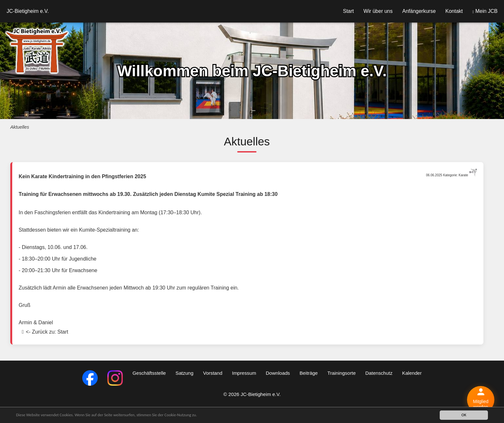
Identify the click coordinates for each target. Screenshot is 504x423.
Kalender (412, 373)
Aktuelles (20, 127)
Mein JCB (485, 11)
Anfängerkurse (419, 11)
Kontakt (454, 11)
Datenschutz (379, 373)
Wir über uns (378, 11)
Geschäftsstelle (149, 373)
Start (348, 11)
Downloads (278, 373)
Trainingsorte (342, 373)
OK (464, 415)
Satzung (184, 373)
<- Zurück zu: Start (47, 332)
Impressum (244, 373)
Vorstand (213, 373)
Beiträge (309, 373)
